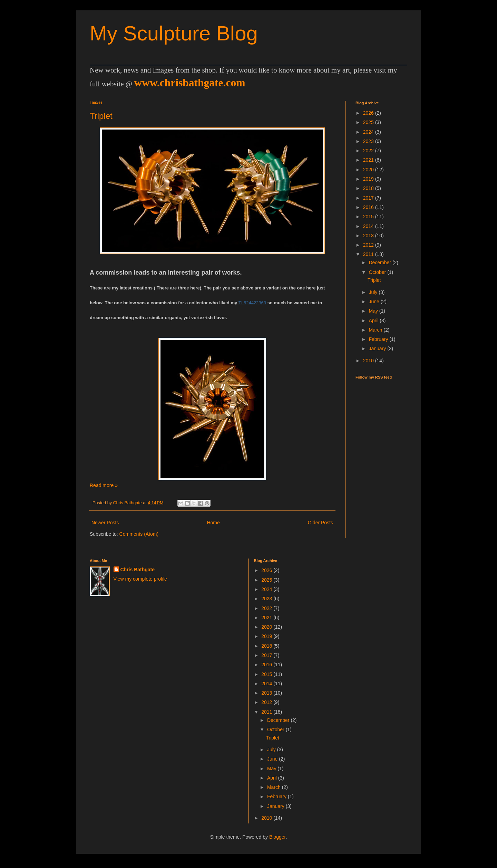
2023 (369, 141)
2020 (369, 170)
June (374, 302)
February (379, 339)
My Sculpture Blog (174, 33)
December (380, 263)
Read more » (104, 485)
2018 (369, 188)
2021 (369, 160)
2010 (369, 361)
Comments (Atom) (139, 534)
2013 (369, 236)
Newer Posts (105, 523)
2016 (369, 207)
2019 (369, 179)
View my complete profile (140, 579)
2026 (369, 113)
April (374, 321)
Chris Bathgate (138, 570)
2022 (369, 151)
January (378, 349)
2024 (369, 132)
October (378, 272)
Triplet (101, 116)
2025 (369, 122)
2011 (369, 254)
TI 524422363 (252, 303)
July (374, 292)
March (376, 330)
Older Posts (320, 523)
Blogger (277, 837)
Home (213, 523)
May (374, 311)
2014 (369, 226)
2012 (369, 245)
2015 (369, 217)
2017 (369, 198)
